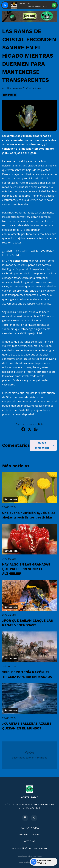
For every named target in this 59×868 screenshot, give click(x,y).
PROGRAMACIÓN (30, 834)
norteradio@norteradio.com (29, 848)
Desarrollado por (29, 862)
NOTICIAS (30, 841)
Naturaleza (10, 95)
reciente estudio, (21, 261)
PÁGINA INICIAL (29, 828)
